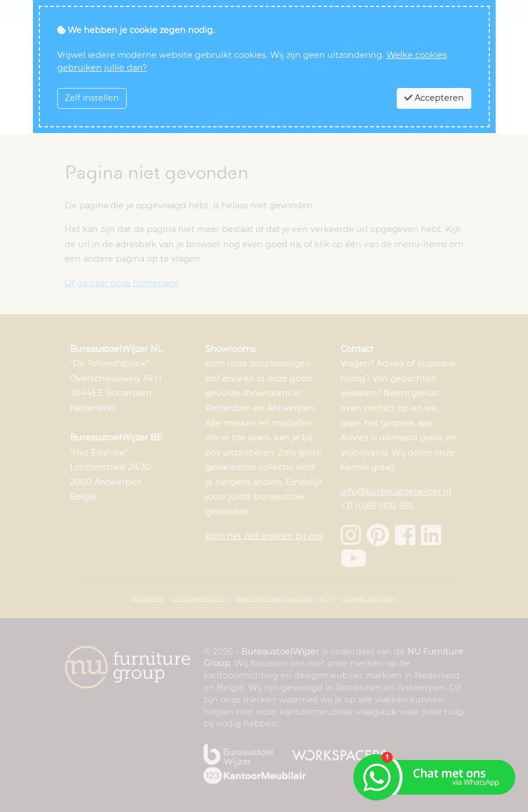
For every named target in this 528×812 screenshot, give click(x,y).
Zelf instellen (92, 98)
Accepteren (434, 98)
